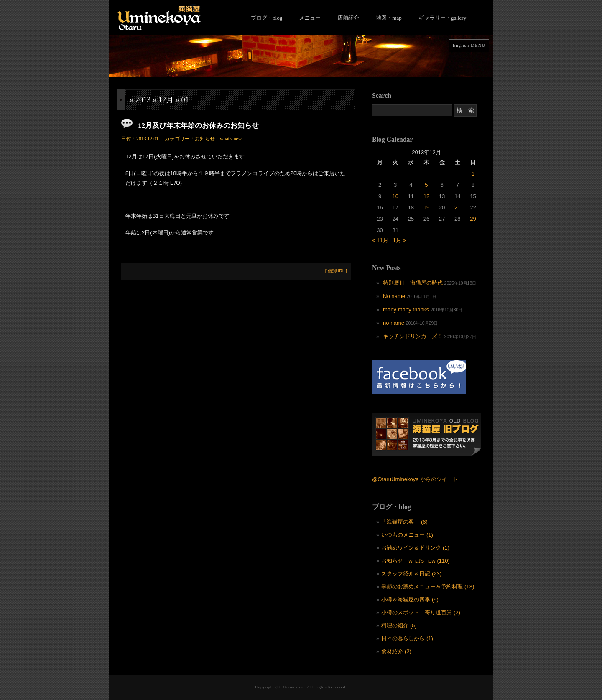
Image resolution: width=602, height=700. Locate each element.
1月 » (399, 240)
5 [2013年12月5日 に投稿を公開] (426, 185)
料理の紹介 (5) (399, 625)
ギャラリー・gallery (442, 18)
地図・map (389, 18)
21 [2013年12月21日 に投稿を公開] (458, 207)
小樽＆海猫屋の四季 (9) (410, 599)
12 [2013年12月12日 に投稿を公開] (427, 196)
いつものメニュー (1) (407, 535)
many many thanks (406, 309)
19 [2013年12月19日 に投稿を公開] (427, 207)
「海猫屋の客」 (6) (404, 522)
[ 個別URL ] (336, 271)
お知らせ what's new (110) (416, 561)
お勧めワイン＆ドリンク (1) (415, 548)
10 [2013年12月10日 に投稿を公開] (395, 196)
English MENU (469, 45)
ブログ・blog (267, 18)
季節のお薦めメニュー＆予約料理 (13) (428, 587)
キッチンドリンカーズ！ (413, 336)
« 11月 (380, 240)
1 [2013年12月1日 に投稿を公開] (473, 174)
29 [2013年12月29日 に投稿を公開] (473, 219)
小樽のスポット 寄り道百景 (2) (421, 612)
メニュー (310, 18)
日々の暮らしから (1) (407, 638)
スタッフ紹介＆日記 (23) (411, 574)
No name (394, 296)
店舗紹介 (348, 18)
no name (394, 323)
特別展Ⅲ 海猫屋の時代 (413, 283)
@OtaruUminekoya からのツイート (415, 479)
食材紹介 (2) (396, 651)
